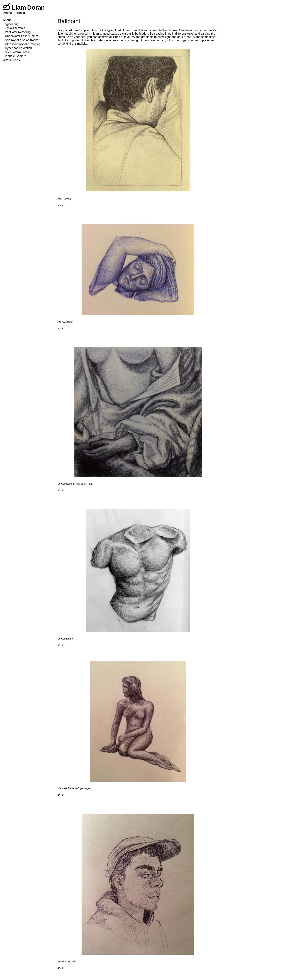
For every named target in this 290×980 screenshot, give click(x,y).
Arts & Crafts (11, 60)
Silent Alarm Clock (17, 52)
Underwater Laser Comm (22, 36)
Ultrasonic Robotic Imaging (23, 44)
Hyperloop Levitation (18, 48)
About (7, 20)
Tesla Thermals (15, 28)
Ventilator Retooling (18, 32)
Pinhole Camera (16, 56)
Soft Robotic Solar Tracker (22, 40)
